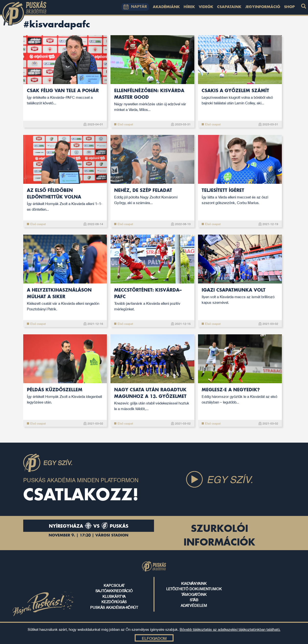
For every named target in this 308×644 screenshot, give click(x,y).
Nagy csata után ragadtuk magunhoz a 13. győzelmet (152, 399)
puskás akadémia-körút (114, 607)
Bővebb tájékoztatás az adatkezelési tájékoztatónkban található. (230, 629)
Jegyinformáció (263, 7)
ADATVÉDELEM (194, 605)
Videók (206, 7)
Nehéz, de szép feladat (152, 197)
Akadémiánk (166, 7)
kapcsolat (114, 585)
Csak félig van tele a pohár (65, 97)
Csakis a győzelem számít (240, 97)
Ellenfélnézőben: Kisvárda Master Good (152, 100)
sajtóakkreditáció (114, 590)
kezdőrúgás (114, 601)
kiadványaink (194, 583)
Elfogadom (154, 638)
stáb (194, 600)
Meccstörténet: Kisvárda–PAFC (152, 300)
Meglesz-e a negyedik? (240, 396)
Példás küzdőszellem (65, 396)
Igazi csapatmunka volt (240, 296)
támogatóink (194, 594)
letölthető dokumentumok (194, 589)
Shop (289, 7)
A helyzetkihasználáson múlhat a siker (65, 300)
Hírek (189, 7)
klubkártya (114, 596)
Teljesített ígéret (240, 197)
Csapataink (229, 7)
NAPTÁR (135, 7)
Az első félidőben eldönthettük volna (65, 200)
